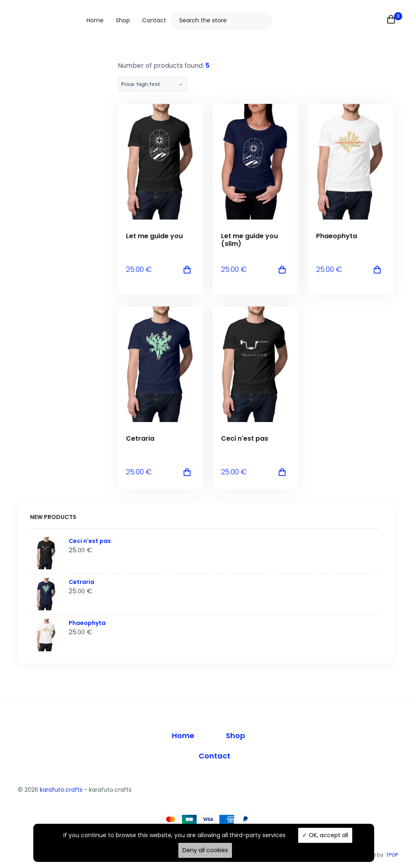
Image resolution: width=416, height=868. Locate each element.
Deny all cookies (205, 850)
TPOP (392, 855)
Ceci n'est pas (245, 438)
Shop (123, 20)
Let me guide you (154, 236)
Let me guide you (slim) (249, 240)
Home (95, 20)
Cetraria (140, 438)
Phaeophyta (337, 236)
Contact (154, 20)
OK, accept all (325, 835)
